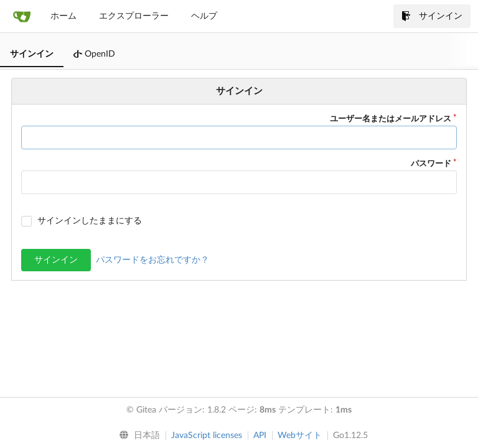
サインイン (432, 16)
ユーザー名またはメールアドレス (391, 119)
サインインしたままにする (90, 221)
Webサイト (300, 436)
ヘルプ (204, 16)
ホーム (63, 16)
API (260, 436)
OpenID (94, 54)
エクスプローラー (134, 16)
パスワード (431, 164)
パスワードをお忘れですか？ (152, 260)
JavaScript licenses (207, 436)
